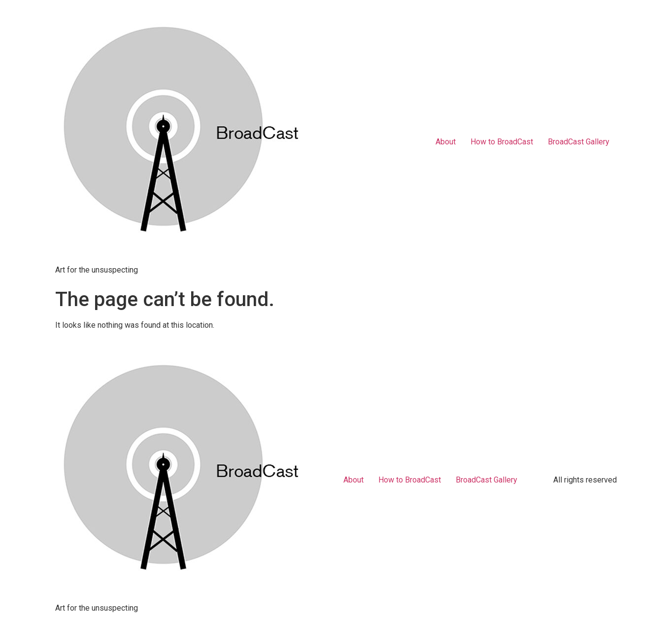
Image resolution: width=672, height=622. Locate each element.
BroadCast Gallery (579, 142)
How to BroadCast (502, 142)
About (446, 142)
